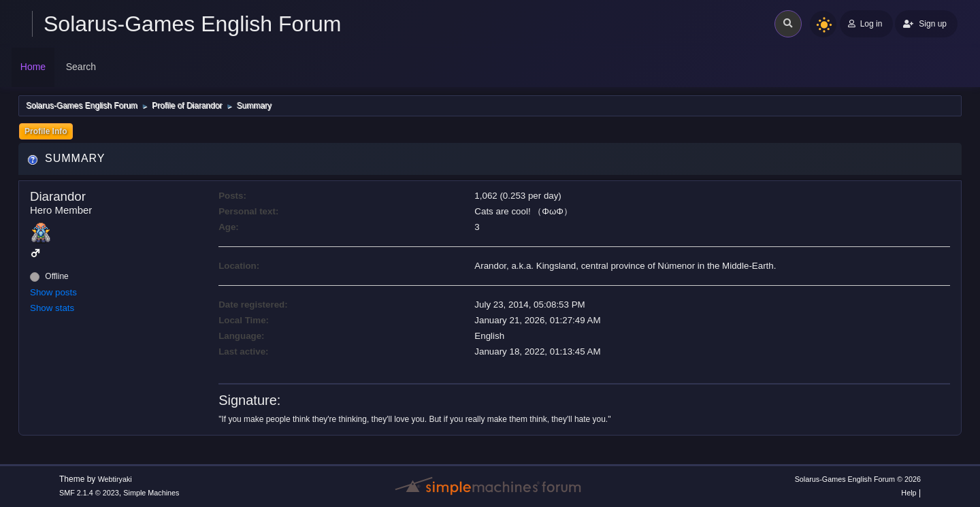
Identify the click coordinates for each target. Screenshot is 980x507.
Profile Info (46, 131)
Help (909, 493)
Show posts (53, 292)
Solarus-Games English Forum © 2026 (858, 479)
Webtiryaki (115, 479)
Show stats (52, 308)
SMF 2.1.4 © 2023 (89, 493)
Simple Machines (151, 493)
